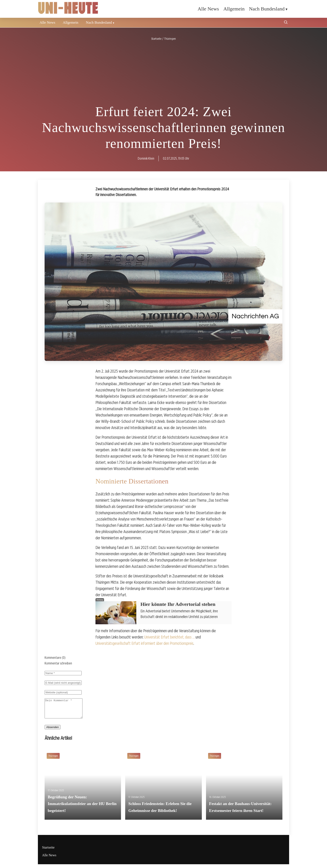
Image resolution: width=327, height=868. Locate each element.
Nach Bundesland (267, 9)
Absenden (53, 731)
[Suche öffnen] (286, 23)
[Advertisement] (163, 73)
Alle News (208, 9)
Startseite (48, 851)
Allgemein (234, 9)
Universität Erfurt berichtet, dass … (169, 637)
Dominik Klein (146, 158)
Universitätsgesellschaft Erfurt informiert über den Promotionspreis (144, 643)
